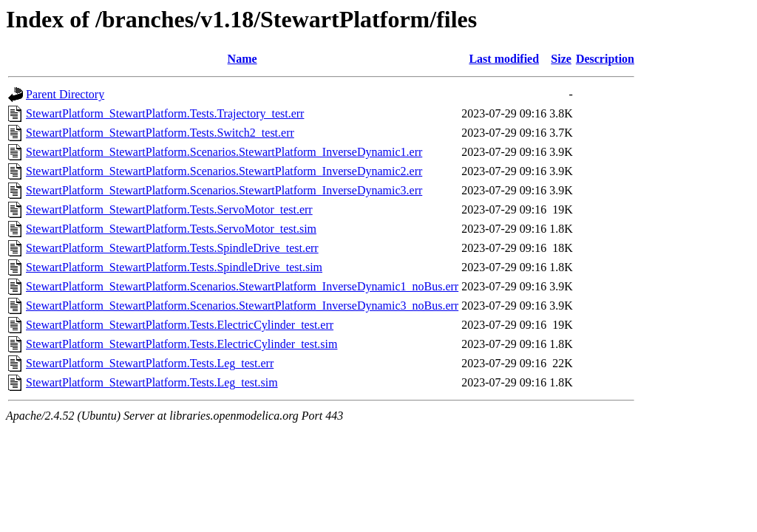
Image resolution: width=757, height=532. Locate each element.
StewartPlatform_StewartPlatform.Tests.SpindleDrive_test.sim (174, 267)
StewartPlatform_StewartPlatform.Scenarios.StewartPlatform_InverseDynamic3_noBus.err (242, 306)
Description (605, 59)
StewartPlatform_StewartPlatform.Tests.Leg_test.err (150, 363)
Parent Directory (65, 94)
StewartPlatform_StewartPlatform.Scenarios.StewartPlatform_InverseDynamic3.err (224, 190)
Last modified (504, 59)
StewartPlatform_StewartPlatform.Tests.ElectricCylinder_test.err (180, 325)
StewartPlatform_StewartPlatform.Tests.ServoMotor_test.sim (171, 229)
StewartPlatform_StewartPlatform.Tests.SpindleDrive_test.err (172, 248)
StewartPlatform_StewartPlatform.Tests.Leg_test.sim (152, 382)
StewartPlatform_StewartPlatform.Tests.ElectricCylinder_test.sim (181, 344)
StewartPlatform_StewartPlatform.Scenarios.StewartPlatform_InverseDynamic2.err (224, 171)
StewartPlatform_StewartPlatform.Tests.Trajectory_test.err (165, 113)
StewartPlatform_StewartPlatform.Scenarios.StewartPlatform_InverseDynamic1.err (224, 152)
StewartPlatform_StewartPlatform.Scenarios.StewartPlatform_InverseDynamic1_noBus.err (242, 286)
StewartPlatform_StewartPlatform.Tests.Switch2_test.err (160, 133)
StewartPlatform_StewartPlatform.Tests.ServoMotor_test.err (169, 209)
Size (561, 59)
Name (242, 59)
